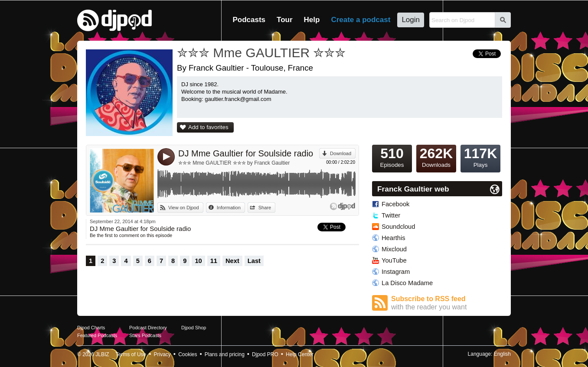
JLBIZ (102, 354)
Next (232, 261)
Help (312, 20)
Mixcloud (394, 249)
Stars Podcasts (145, 335)
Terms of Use (131, 354)
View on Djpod (184, 208)
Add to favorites (208, 127)
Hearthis (394, 238)
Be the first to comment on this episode (131, 235)
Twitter (391, 215)
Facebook (395, 204)
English (502, 354)
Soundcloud (398, 227)
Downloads (436, 156)
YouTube (394, 260)
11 (214, 261)
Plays (480, 156)
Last (254, 261)
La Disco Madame (407, 283)
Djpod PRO (265, 354)
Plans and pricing (225, 354)
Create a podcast (361, 20)
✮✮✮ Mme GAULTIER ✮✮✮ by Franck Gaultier (234, 163)
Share (265, 208)
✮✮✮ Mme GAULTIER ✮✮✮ (261, 53)
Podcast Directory (148, 328)
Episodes (392, 156)
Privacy (162, 354)
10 (198, 261)
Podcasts (249, 20)
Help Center (300, 354)
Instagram (396, 272)
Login (411, 20)
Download (341, 153)
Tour (285, 20)
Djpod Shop (194, 328)
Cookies (188, 354)
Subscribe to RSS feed (447, 303)
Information (229, 208)
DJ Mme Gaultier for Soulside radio (246, 153)
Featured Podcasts (97, 335)
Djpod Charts (91, 328)
